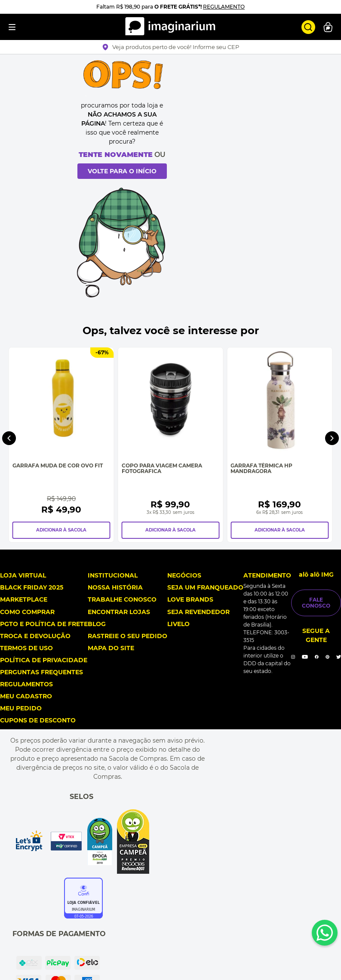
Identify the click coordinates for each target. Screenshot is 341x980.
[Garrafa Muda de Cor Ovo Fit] (89, 540)
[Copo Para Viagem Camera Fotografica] (252, 540)
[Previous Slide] (9, 533)
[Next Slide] (332, 533)
